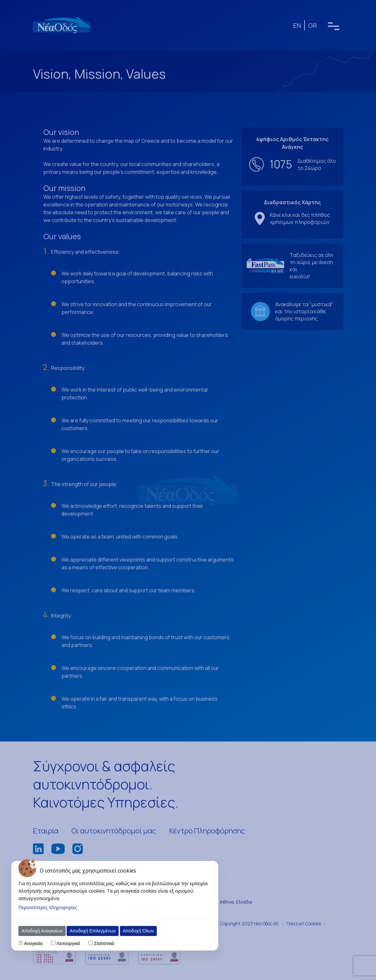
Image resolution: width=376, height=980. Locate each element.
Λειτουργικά (68, 943)
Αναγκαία (33, 943)
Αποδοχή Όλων (138, 931)
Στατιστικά (104, 943)
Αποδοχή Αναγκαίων (42, 931)
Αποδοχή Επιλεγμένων (92, 931)
